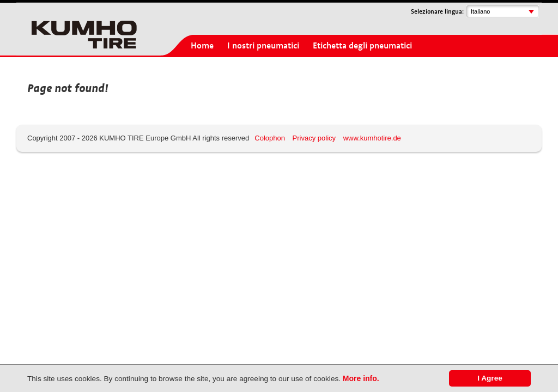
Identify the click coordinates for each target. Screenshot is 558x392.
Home (202, 46)
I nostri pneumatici (263, 46)
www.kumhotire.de (372, 138)
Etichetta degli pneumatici (362, 46)
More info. (361, 378)
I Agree (490, 378)
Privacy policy (314, 138)
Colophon (270, 138)
